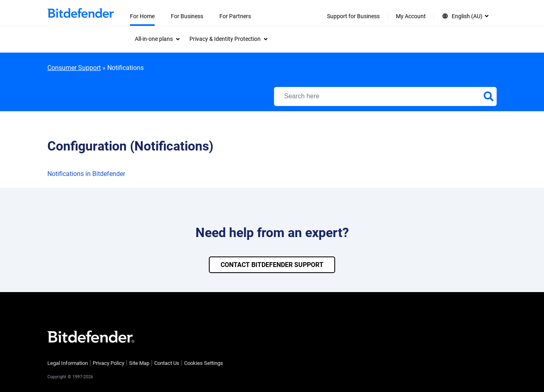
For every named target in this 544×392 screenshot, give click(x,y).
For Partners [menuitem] (235, 16)
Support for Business (353, 16)
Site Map (139, 363)
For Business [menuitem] (187, 16)
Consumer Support (74, 68)
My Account (411, 16)
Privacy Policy (108, 363)
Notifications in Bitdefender (86, 174)
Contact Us (167, 363)
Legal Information (68, 363)
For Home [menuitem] (142, 16)
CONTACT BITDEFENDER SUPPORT (272, 265)
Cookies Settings (204, 363)
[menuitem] (157, 39)
